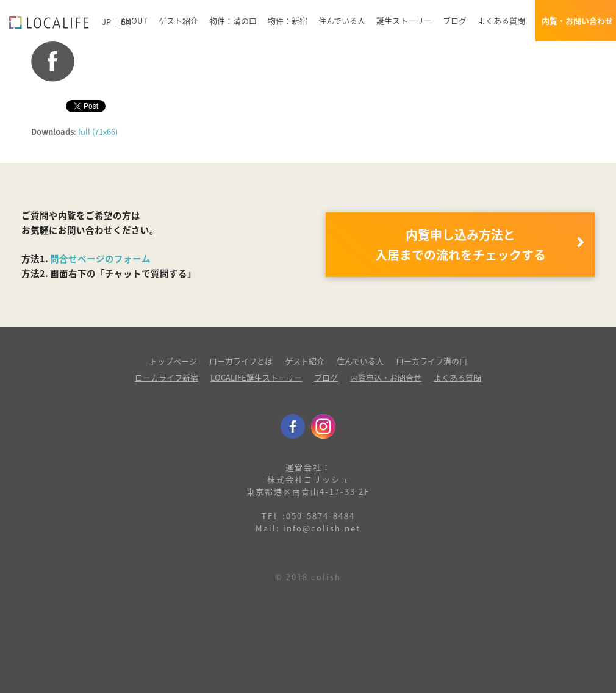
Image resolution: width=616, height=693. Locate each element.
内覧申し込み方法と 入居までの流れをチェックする (460, 245)
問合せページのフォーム (100, 259)
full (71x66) (98, 131)
